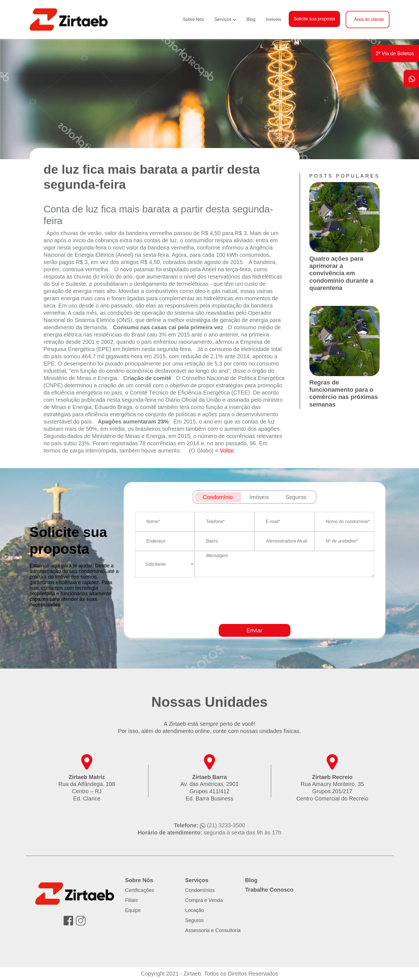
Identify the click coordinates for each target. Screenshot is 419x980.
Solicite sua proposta (315, 19)
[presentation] (268, 617)
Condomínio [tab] (218, 497)
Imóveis (274, 19)
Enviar (255, 630)
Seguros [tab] (296, 497)
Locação (195, 910)
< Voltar (225, 451)
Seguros (195, 920)
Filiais (132, 900)
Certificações (140, 890)
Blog (251, 19)
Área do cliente (369, 19)
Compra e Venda (204, 900)
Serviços (223, 19)
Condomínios (200, 890)
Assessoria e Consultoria (213, 930)
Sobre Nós (194, 19)
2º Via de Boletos (395, 54)
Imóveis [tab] (259, 497)
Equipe (133, 910)
